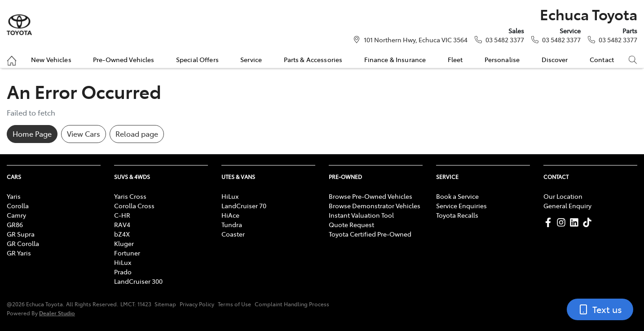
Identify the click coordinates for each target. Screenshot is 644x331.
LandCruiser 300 (138, 281)
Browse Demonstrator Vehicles (375, 206)
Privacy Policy (197, 304)
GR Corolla (23, 243)
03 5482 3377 (505, 40)
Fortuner (127, 253)
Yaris (14, 196)
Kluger (124, 243)
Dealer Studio (57, 313)
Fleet (455, 59)
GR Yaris (19, 253)
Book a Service (457, 196)
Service (251, 59)
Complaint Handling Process (292, 304)
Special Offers (197, 59)
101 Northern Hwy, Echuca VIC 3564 (416, 40)
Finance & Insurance (395, 59)
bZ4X (122, 234)
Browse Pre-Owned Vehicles (371, 196)
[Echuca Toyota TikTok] (589, 222)
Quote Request (351, 224)
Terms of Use (234, 304)
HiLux (123, 262)
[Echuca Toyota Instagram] (563, 222)
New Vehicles (51, 59)
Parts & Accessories (313, 59)
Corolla (18, 206)
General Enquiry (567, 206)
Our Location (563, 196)
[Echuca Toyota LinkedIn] (576, 222)
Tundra (232, 224)
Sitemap (165, 304)
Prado (123, 272)
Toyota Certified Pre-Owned (370, 234)
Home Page (32, 134)
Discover (555, 59)
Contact (602, 59)
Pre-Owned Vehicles (124, 59)
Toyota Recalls (457, 215)
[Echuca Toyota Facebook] (550, 222)
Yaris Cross (130, 196)
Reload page (137, 134)
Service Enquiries (461, 206)
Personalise (502, 59)
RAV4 (122, 224)
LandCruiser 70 (244, 206)
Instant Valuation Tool (361, 215)
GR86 (15, 224)
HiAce (230, 215)
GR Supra (21, 234)
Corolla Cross (134, 206)
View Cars (84, 134)
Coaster (233, 234)
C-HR (122, 215)
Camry (16, 215)
